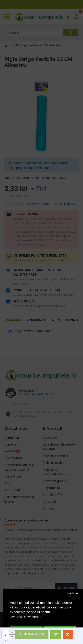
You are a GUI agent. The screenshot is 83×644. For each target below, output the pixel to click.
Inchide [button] (73, 593)
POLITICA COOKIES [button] (26, 617)
